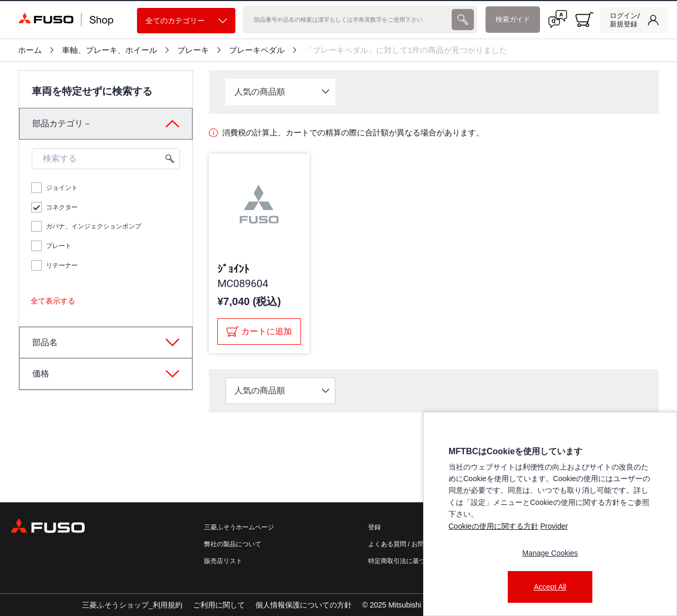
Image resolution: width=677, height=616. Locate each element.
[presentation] (463, 20)
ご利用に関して (219, 605)
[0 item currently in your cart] (584, 20)
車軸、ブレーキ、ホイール (109, 50)
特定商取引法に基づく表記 (406, 561)
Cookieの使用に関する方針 (493, 526)
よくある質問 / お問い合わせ (409, 544)
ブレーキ (193, 50)
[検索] (346, 20)
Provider (554, 526)
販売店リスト (223, 561)
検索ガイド (513, 19)
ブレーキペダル (257, 50)
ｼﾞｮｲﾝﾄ (233, 269)
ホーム (30, 50)
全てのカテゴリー (186, 21)
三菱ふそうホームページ (239, 527)
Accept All (550, 587)
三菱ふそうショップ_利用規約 (132, 605)
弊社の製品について (233, 544)
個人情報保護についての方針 (304, 605)
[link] (634, 20)
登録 (374, 527)
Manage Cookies (550, 553)
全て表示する (53, 301)
